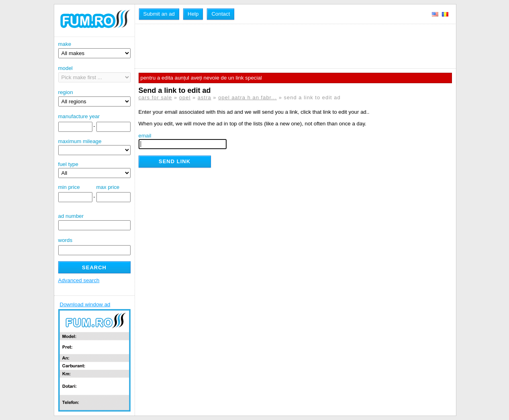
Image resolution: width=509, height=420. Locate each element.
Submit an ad (159, 14)
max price (108, 187)
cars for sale (155, 97)
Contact (221, 14)
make (94, 50)
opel (185, 97)
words (65, 240)
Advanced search (79, 280)
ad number (94, 222)
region (94, 98)
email (145, 136)
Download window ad (85, 304)
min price (69, 187)
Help (193, 14)
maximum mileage (80, 141)
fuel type (68, 164)
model (94, 74)
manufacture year (79, 116)
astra (204, 97)
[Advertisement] (285, 46)
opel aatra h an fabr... (247, 97)
